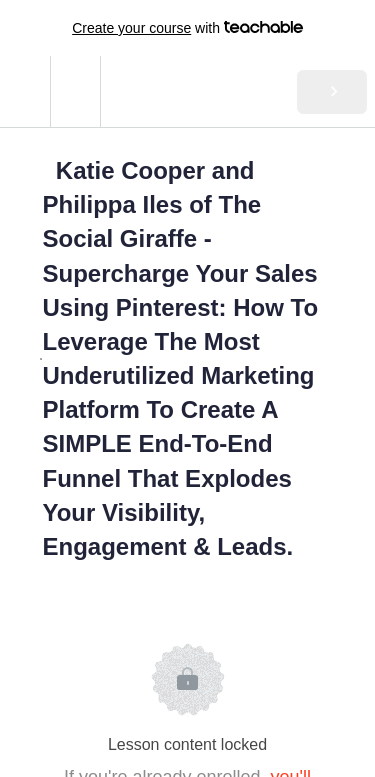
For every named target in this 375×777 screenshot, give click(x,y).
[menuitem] (75, 91)
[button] (25, 91)
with (187, 28)
